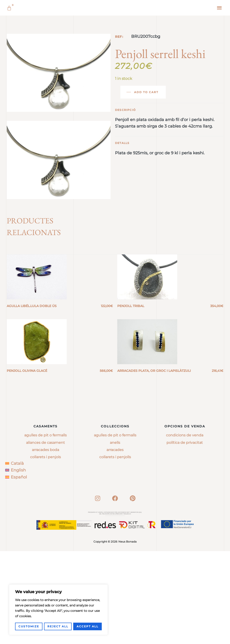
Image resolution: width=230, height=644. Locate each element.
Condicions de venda (185, 528)
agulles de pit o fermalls (115, 528)
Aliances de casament (45, 535)
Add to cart (146, 156)
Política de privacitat (185, 535)
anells (115, 535)
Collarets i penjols (45, 550)
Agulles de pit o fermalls (45, 528)
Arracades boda (45, 543)
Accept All (87, 626)
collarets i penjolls (115, 550)
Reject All (58, 626)
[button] (220, 8)
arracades (115, 543)
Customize (29, 626)
